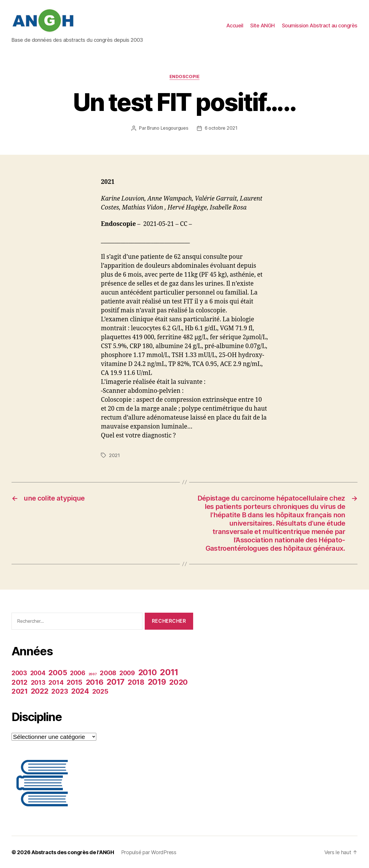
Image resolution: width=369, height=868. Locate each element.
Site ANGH (262, 26)
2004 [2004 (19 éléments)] (38, 672)
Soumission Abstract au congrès (320, 26)
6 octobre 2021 (221, 128)
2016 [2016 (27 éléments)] (95, 681)
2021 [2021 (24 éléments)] (20, 691)
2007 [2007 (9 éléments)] (93, 674)
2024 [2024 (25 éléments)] (80, 690)
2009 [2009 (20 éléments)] (127, 672)
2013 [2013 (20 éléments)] (38, 682)
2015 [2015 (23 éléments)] (75, 682)
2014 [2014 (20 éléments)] (56, 682)
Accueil (235, 26)
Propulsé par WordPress (149, 852)
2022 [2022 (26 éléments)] (40, 690)
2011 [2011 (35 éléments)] (169, 672)
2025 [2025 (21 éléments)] (100, 691)
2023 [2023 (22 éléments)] (60, 691)
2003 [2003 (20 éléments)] (19, 672)
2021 (114, 455)
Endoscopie (184, 77)
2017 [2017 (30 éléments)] (115, 681)
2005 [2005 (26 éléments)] (58, 672)
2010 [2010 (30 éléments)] (147, 672)
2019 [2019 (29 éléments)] (157, 681)
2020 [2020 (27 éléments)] (178, 681)
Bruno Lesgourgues (168, 128)
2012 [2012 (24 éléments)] (20, 682)
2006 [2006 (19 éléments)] (78, 672)
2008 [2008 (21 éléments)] (108, 672)
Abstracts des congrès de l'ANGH (73, 852)
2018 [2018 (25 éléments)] (136, 682)
